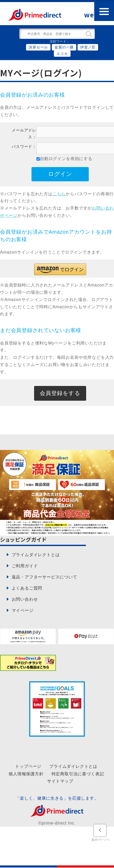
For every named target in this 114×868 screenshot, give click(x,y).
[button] (60, 269)
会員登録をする (60, 393)
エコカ (62, 54)
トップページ (28, 766)
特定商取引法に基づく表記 (78, 774)
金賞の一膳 (64, 47)
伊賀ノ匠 (88, 47)
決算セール (38, 47)
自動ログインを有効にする (66, 159)
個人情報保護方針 (26, 774)
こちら (59, 194)
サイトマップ (60, 781)
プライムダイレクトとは (73, 766)
